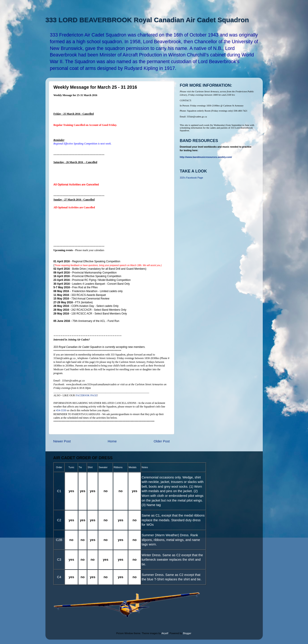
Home (112, 441)
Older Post (162, 441)
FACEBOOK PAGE (86, 395)
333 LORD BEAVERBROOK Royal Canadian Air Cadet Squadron (147, 20)
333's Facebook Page (192, 178)
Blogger (187, 633)
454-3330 (61, 410)
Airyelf (165, 633)
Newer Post (62, 441)
